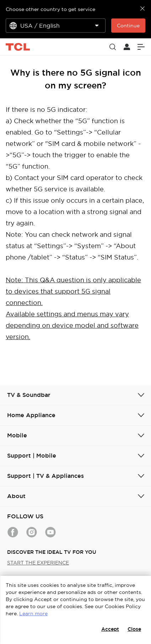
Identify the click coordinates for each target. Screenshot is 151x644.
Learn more (33, 613)
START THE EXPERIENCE (38, 563)
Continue (128, 26)
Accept (110, 629)
